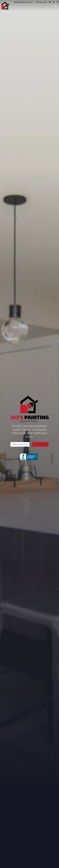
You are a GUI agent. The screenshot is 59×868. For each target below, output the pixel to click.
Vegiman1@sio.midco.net (23, 2)
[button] (56, 6)
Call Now (40, 444)
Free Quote (20, 444)
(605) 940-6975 (41, 2)
